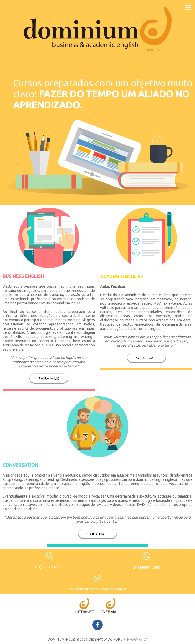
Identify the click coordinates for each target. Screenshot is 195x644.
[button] (49, 379)
